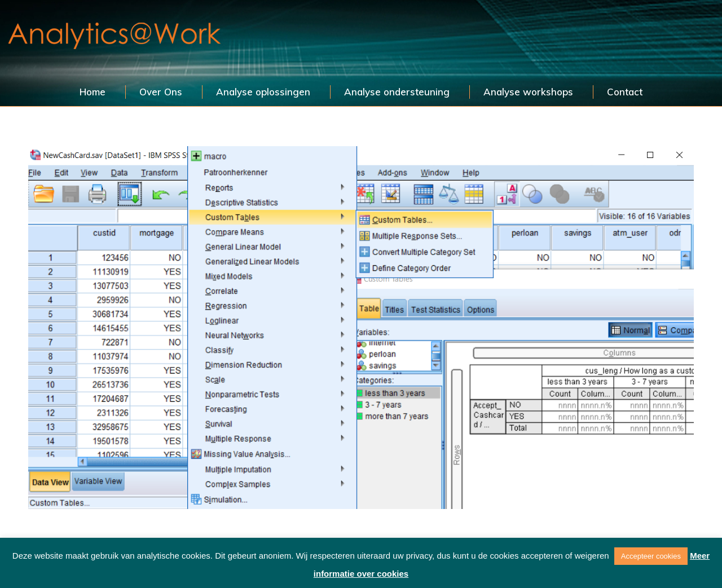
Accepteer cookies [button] (651, 556)
